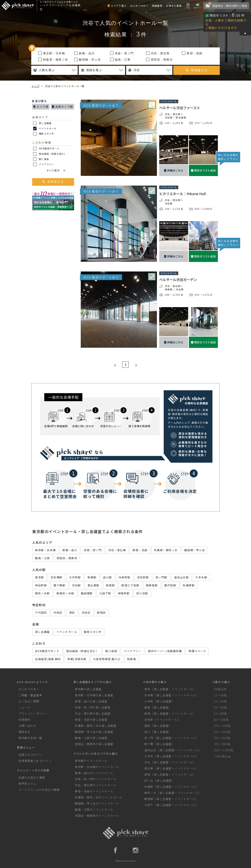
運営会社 (24, 732)
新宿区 (102, 613)
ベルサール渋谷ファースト (180, 108)
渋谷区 (86, 613)
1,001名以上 (222, 756)
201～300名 (222, 738)
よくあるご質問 (29, 701)
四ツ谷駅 (142, 593)
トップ (36, 86)
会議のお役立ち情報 (32, 777)
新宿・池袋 (192, 53)
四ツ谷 (149, 780)
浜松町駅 (143, 577)
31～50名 (220, 707)
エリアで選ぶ (117, 6)
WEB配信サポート (46, 149)
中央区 (58, 613)
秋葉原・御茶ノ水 (53, 60)
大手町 (149, 701)
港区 (72, 613)
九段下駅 (105, 593)
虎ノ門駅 (161, 577)
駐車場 (132, 659)
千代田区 (41, 613)
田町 (147, 726)
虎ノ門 (149, 738)
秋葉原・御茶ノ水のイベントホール (98, 797)
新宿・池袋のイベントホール (94, 791)
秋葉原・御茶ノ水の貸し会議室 (96, 726)
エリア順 (41, 106)
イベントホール (45, 129)
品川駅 (108, 577)
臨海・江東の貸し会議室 (91, 738)
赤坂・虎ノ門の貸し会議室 (93, 707)
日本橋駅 (57, 577)
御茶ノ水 (150, 793)
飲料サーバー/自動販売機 (165, 651)
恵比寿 (149, 768)
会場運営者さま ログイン (35, 761)
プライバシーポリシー (33, 713)
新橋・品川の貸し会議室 (91, 701)
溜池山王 (150, 750)
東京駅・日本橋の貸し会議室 (94, 695)
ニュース (24, 707)
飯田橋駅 (87, 593)
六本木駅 (201, 577)
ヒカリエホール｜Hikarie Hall (183, 194)
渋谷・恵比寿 (158, 53)
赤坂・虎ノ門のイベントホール (96, 779)
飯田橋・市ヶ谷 (88, 60)
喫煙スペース (197, 651)
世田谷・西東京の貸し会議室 (94, 744)
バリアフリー (44, 164)
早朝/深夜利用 (77, 659)
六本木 (149, 756)
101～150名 (222, 726)
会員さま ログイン (31, 755)
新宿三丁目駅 (130, 585)
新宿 (147, 774)
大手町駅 (75, 577)
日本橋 (149, 695)
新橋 (147, 713)
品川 (147, 732)
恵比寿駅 (94, 585)
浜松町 (149, 719)
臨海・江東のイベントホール (94, 809)
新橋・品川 (84, 53)
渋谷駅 (169, 117)
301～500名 (222, 744)
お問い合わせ (27, 726)
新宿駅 (111, 585)
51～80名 (220, 713)
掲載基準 (157, 6)
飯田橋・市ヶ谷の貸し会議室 (94, 732)
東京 (147, 689)
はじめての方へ (139, 6)
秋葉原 (149, 787)
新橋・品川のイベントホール (94, 773)
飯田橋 (149, 799)
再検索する (197, 70)
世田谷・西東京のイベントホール (97, 816)
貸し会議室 (42, 123)
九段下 (149, 805)
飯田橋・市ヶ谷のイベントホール (97, 803)
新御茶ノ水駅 (65, 593)
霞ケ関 (149, 744)
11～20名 (220, 695)
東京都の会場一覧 (30, 738)
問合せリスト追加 (203, 170)
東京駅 (40, 577)
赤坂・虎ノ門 (122, 53)
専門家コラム (27, 784)
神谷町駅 (41, 585)
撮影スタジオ (44, 134)
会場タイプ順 (62, 106)
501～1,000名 (224, 750)
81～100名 (221, 719)
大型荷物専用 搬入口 (107, 659)
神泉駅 (169, 289)
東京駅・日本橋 (52, 53)
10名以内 (220, 689)
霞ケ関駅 (59, 585)
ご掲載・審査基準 (30, 695)
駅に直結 (41, 159)
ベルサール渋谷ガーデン (178, 279)
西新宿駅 (152, 585)
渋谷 (147, 762)
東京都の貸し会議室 (88, 689)
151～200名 (222, 732)
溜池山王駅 (181, 577)
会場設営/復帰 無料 (48, 659)
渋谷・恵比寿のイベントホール (96, 785)
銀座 (147, 707)
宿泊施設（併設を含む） (50, 154)
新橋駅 (92, 577)
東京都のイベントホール (91, 761)
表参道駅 (181, 117)
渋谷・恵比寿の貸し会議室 (93, 713)
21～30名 (220, 701)
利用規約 (24, 719)
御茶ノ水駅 (42, 593)
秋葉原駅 (189, 585)
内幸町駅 (125, 577)
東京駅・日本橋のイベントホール (97, 767)
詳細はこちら (174, 170)
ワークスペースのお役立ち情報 (39, 790)
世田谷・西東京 (159, 60)
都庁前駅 (170, 585)
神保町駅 (124, 593)
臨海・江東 (120, 60)
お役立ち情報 (174, 6)
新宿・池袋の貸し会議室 (91, 719)
